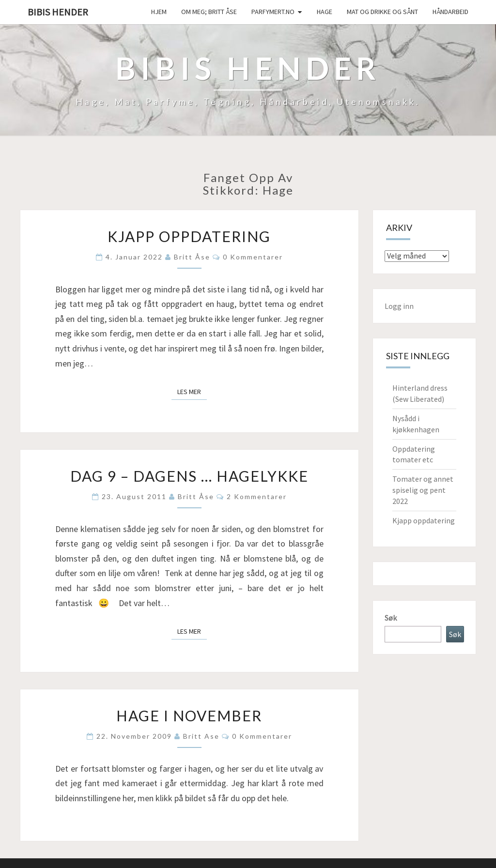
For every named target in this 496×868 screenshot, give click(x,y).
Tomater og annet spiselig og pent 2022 (423, 490)
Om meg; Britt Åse (209, 12)
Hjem (159, 12)
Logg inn (399, 306)
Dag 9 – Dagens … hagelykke (189, 476)
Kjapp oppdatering (189, 236)
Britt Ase (201, 736)
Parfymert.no (273, 12)
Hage (325, 12)
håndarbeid (450, 12)
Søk (391, 618)
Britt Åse (192, 257)
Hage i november (189, 716)
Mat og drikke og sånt (382, 12)
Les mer (192, 391)
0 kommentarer (253, 257)
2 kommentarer (257, 496)
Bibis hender (58, 12)
